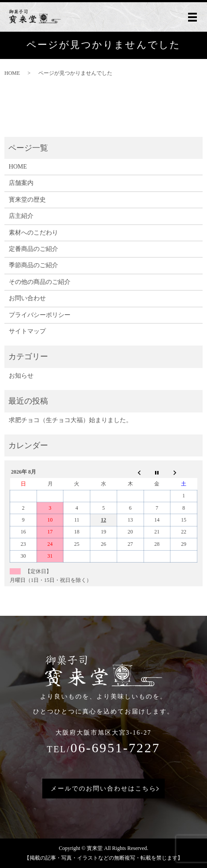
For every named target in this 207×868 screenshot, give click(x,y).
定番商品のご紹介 (33, 249)
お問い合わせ (27, 298)
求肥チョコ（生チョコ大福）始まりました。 (70, 420)
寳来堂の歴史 (27, 200)
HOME (12, 73)
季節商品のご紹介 (33, 265)
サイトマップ (27, 331)
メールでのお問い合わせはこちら (103, 789)
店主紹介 (21, 216)
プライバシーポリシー (40, 315)
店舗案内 (21, 183)
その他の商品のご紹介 (40, 282)
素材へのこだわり (33, 233)
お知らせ (21, 376)
